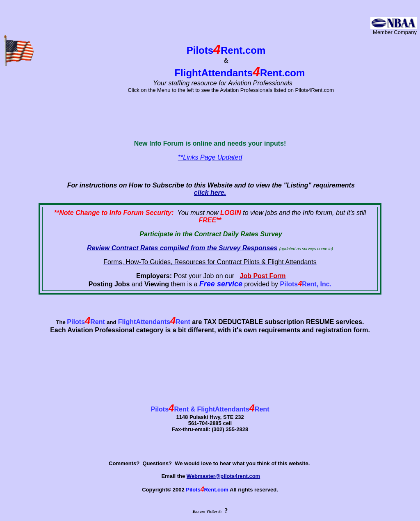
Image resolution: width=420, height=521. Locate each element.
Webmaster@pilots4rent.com (223, 476)
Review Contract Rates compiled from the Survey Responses (182, 248)
